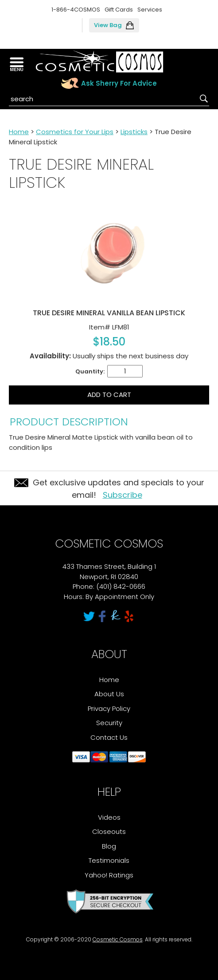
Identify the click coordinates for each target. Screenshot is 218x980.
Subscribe (123, 495)
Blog (109, 846)
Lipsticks (134, 132)
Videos (109, 817)
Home (19, 132)
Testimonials (109, 860)
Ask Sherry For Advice (119, 83)
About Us (109, 694)
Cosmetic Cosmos (118, 939)
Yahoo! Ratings (109, 875)
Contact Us (109, 737)
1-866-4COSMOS (76, 10)
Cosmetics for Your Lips (75, 132)
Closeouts (109, 831)
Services (150, 10)
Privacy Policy (109, 708)
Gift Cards (119, 10)
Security (109, 723)
